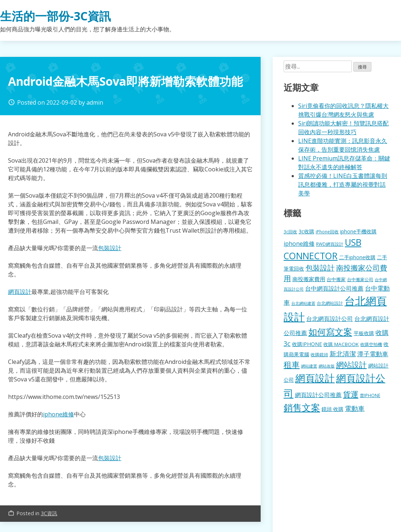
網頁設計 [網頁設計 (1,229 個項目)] (315, 378)
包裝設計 (110, 248)
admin (95, 102)
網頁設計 (20, 292)
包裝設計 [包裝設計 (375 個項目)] (320, 268)
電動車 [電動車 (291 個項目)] (355, 408)
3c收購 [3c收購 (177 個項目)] (306, 231)
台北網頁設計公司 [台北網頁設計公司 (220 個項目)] (330, 319)
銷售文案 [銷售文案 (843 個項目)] (302, 407)
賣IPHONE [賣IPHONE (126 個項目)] (370, 395)
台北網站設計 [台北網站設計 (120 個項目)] (330, 303)
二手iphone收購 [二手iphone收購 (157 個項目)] (357, 257)
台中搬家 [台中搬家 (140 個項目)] (336, 279)
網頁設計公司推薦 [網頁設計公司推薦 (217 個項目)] (318, 395)
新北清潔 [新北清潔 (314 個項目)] (343, 354)
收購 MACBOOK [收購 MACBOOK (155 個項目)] (341, 344)
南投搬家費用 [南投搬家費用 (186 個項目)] (309, 279)
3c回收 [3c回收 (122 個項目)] (290, 232)
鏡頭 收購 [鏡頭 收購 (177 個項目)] (332, 409)
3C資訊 (49, 513)
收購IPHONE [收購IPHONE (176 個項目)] (307, 344)
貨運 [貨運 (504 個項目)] (351, 394)
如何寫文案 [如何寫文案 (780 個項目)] (330, 332)
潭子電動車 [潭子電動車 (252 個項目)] (373, 354)
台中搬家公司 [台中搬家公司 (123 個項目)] (360, 279)
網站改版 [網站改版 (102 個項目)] (327, 366)
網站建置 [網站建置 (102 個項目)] (309, 366)
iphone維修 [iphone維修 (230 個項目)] (299, 244)
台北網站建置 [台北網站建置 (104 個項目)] (303, 303)
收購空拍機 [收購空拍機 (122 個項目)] (371, 344)
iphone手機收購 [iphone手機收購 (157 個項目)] (358, 231)
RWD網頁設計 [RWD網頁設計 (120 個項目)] (330, 244)
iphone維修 (59, 414)
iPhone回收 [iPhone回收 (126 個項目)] (327, 232)
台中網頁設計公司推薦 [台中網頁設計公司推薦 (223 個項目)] (334, 288)
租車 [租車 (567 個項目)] (292, 364)
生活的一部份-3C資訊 (55, 16)
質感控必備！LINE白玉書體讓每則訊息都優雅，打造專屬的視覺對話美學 (343, 185)
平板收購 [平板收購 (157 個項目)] (364, 333)
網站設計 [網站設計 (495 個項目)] (351, 364)
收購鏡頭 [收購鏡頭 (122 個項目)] (319, 354)
